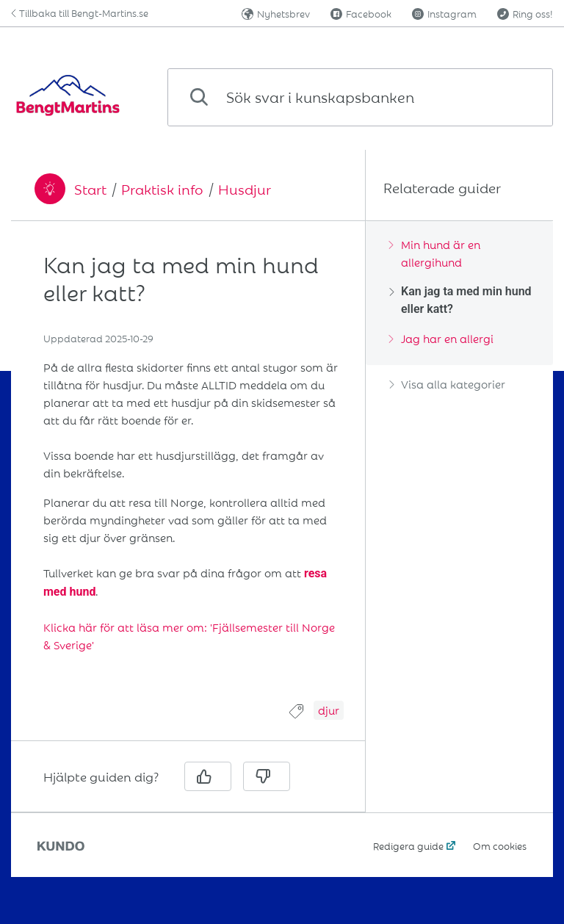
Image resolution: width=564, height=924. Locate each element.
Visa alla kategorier (447, 384)
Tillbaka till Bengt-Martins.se (80, 12)
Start (90, 189)
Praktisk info (162, 189)
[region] (188, 470)
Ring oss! (525, 13)
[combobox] (360, 97)
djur (329, 710)
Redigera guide (408, 845)
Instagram (444, 13)
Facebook (361, 13)
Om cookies (500, 845)
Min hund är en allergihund (435, 253)
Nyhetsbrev (276, 13)
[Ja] (208, 776)
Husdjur (245, 189)
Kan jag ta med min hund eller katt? (460, 300)
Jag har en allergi (441, 338)
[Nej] (267, 776)
